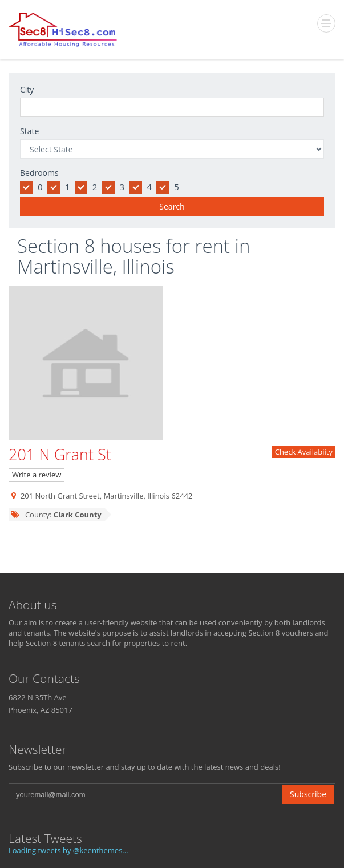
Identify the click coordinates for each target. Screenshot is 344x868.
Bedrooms (39, 173)
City (27, 89)
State (29, 131)
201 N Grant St (60, 454)
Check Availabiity (304, 452)
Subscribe (308, 794)
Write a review (37, 475)
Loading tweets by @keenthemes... (68, 850)
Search (172, 206)
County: (56, 515)
